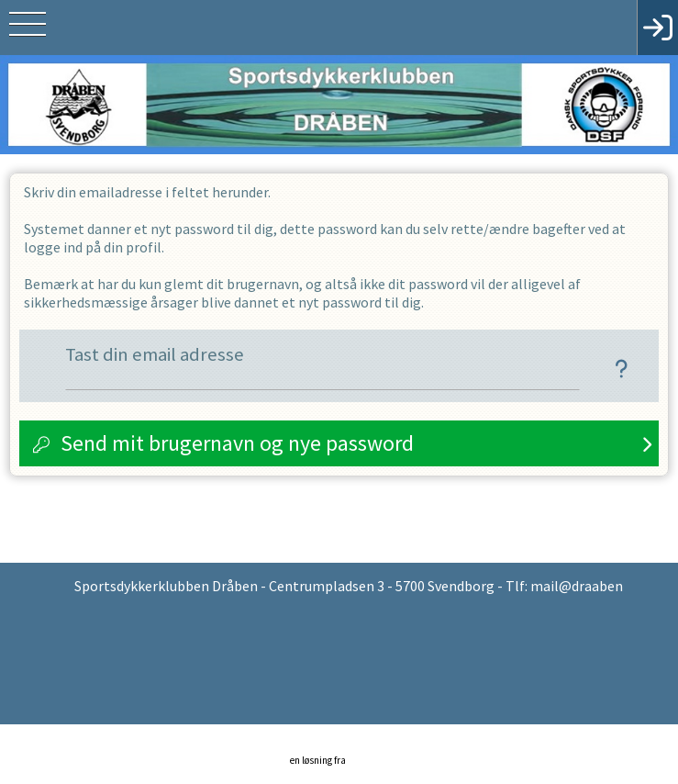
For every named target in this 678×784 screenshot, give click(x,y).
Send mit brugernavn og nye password (237, 443)
